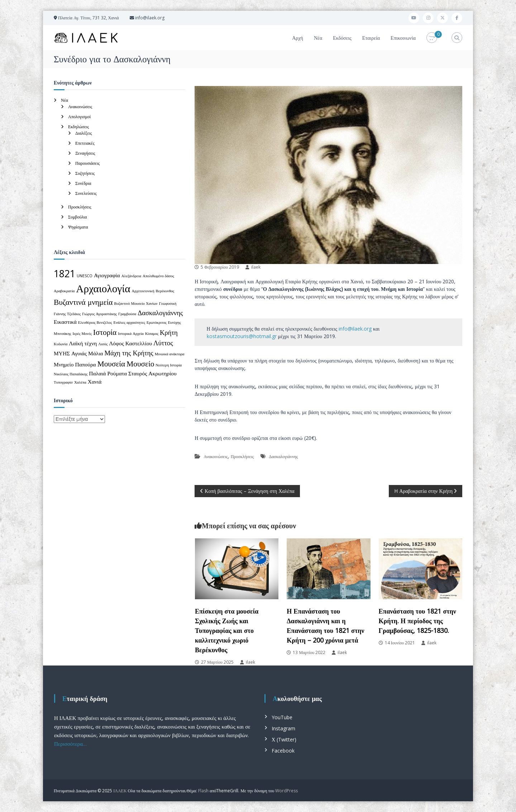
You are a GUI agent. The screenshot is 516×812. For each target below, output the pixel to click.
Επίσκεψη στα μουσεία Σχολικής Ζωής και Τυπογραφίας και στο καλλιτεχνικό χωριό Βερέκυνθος (227, 630)
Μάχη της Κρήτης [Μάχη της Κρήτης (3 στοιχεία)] (129, 353)
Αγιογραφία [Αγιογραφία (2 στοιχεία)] (107, 275)
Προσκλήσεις (242, 457)
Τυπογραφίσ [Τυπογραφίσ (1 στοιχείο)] (63, 382)
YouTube (282, 717)
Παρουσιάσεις (87, 163)
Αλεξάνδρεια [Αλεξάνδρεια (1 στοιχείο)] (131, 276)
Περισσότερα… (70, 744)
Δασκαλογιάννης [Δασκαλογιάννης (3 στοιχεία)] (160, 313)
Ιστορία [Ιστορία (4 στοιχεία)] (105, 332)
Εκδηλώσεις (78, 127)
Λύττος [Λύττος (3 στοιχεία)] (163, 343)
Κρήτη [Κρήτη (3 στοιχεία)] (169, 332)
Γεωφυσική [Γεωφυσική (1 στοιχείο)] (168, 303)
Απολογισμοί (79, 117)
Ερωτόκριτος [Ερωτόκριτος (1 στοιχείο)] (157, 322)
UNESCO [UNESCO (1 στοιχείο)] (85, 276)
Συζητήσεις (85, 173)
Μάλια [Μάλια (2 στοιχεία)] (95, 353)
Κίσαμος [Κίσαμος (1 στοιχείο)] (152, 333)
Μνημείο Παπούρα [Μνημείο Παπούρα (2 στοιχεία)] (75, 364)
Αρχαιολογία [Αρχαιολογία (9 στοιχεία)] (103, 288)
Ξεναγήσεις (85, 153)
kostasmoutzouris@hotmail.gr (242, 336)
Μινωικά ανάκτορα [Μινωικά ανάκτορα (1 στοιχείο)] (170, 354)
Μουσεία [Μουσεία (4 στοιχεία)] (111, 363)
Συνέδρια (83, 183)
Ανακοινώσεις (216, 457)
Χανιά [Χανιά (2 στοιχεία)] (95, 381)
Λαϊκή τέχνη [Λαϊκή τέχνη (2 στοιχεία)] (83, 343)
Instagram (283, 728)
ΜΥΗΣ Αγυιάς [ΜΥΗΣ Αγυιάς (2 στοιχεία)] (70, 353)
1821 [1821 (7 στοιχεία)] (64, 274)
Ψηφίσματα (78, 227)
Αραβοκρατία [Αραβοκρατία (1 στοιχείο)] (64, 291)
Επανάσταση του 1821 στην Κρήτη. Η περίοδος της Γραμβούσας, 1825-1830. (417, 621)
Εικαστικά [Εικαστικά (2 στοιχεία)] (65, 322)
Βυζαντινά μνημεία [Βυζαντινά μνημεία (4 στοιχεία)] (83, 302)
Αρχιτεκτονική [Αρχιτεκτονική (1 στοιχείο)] (143, 291)
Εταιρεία (371, 38)
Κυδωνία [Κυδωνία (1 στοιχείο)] (61, 344)
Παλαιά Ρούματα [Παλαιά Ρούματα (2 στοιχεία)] (108, 373)
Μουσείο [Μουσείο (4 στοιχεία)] (140, 363)
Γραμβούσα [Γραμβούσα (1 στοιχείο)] (127, 314)
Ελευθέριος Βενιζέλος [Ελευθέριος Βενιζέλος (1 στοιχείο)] (95, 322)
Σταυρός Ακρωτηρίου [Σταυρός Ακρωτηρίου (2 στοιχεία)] (152, 373)
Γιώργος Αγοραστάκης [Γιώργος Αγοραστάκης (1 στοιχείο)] (99, 314)
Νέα (318, 38)
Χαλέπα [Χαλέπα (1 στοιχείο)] (80, 382)
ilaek (256, 267)
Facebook (283, 751)
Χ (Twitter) (284, 739)
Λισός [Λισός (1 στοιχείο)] (103, 344)
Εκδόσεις (342, 38)
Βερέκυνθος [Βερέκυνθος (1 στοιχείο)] (165, 291)
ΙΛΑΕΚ (120, 791)
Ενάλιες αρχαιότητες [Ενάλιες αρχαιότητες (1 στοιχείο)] (129, 322)
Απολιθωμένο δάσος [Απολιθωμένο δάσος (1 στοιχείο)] (158, 276)
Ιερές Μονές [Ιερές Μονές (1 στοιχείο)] (82, 333)
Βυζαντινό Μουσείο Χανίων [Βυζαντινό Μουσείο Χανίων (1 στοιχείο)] (136, 303)
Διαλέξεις (83, 133)
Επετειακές (85, 143)
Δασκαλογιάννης (283, 457)
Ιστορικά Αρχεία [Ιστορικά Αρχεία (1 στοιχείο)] (131, 333)
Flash (203, 791)
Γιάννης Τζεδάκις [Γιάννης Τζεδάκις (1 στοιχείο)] (67, 314)
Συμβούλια (78, 217)
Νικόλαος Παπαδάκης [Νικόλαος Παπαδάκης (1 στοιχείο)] (71, 374)
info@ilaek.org (355, 329)
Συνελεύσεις (86, 193)
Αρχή (298, 38)
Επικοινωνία (403, 38)
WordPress (286, 791)
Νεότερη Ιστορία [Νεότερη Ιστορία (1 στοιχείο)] (169, 365)
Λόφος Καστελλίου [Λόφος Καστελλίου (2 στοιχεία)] (130, 343)
